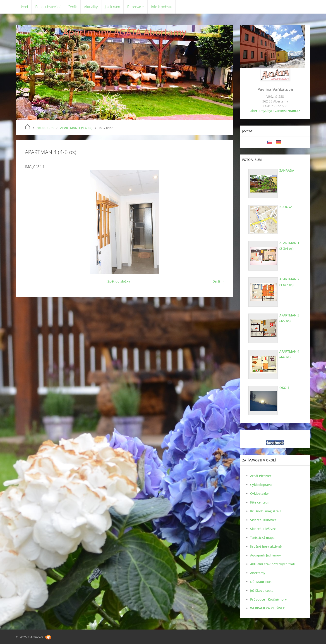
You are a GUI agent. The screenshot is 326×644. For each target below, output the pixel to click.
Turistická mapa (262, 538)
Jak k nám (112, 7)
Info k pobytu (162, 7)
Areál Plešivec (261, 476)
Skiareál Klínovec (263, 520)
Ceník (72, 7)
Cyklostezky (259, 493)
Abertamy (258, 573)
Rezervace (135, 7)
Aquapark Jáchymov (266, 555)
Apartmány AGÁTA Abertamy (125, 32)
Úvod (24, 7)
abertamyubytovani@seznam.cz (275, 111)
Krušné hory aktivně (266, 546)
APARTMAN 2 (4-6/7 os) (289, 282)
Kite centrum (260, 502)
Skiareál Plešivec (263, 529)
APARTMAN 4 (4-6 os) (76, 128)
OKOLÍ (284, 388)
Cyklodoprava (261, 485)
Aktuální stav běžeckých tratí (273, 564)
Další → (218, 281)
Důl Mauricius (261, 582)
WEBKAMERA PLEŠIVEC (268, 608)
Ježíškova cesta (262, 591)
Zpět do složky (119, 281)
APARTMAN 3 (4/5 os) (289, 318)
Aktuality (91, 7)
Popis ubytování (48, 7)
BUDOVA (286, 207)
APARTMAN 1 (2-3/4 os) (289, 246)
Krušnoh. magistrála (266, 511)
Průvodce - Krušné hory (268, 599)
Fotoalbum (45, 128)
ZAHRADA (287, 170)
